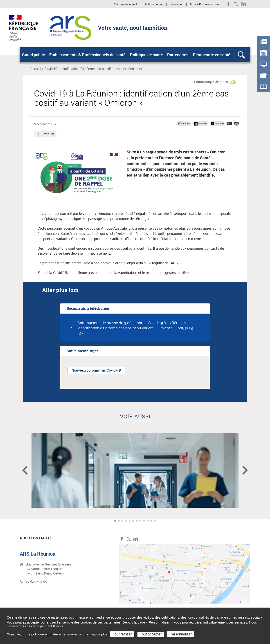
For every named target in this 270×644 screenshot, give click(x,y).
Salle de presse (153, 4)
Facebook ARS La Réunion (228, 4)
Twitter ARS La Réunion (236, 4)
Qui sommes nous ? (125, 4)
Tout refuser (122, 634)
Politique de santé (146, 55)
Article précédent (25, 470)
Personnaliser (181, 634)
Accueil (36, 69)
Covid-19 (47, 135)
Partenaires (178, 55)
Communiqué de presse (212, 82)
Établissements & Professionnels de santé (87, 55)
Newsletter (176, 4)
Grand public (33, 55)
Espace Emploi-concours (205, 4)
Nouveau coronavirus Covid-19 (96, 370)
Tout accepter (151, 634)
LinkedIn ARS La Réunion (244, 4)
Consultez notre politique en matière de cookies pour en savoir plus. (58, 634)
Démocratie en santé (212, 55)
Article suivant (245, 470)
